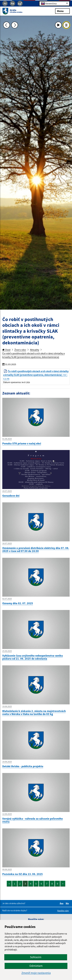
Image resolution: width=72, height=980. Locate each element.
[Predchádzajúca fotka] (6, 25)
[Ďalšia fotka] (15, 25)
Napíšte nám (63, 911)
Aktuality (35, 350)
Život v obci (20, 350)
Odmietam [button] (36, 966)
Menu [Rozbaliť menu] (62, 11)
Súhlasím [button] (36, 957)
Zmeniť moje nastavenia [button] (36, 973)
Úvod (6, 350)
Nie (68, 903)
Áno (62, 903)
